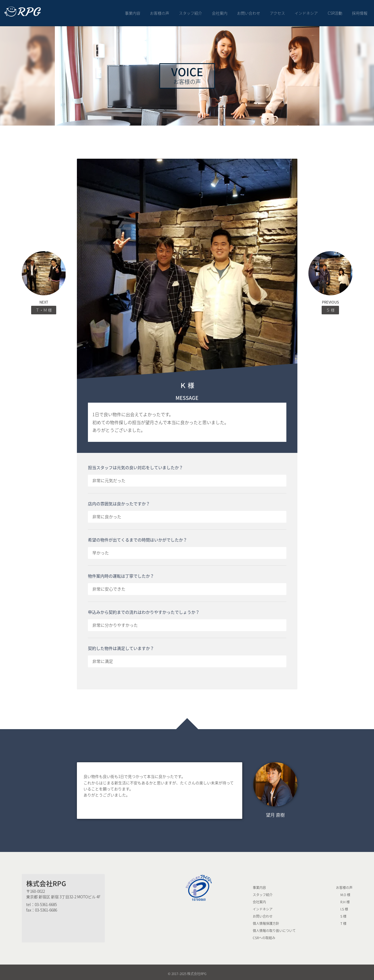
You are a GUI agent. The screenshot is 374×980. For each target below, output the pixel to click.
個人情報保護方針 (266, 921)
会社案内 (220, 12)
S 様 (343, 913)
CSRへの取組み (264, 935)
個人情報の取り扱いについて (274, 928)
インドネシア (306, 12)
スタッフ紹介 (191, 12)
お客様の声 (160, 12)
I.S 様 (344, 906)
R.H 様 (345, 899)
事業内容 (133, 12)
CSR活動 (335, 12)
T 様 (343, 921)
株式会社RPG (46, 881)
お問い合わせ (249, 12)
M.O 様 (345, 892)
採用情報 (360, 12)
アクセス (277, 12)
